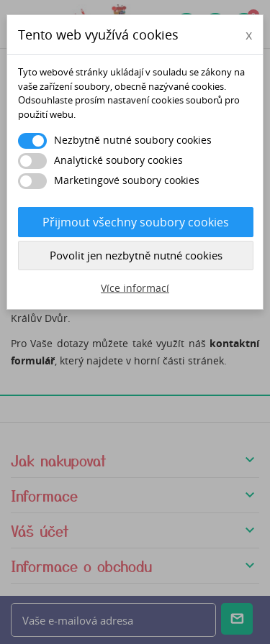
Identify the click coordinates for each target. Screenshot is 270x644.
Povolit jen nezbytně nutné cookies (136, 255)
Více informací (135, 288)
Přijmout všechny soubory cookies (136, 222)
